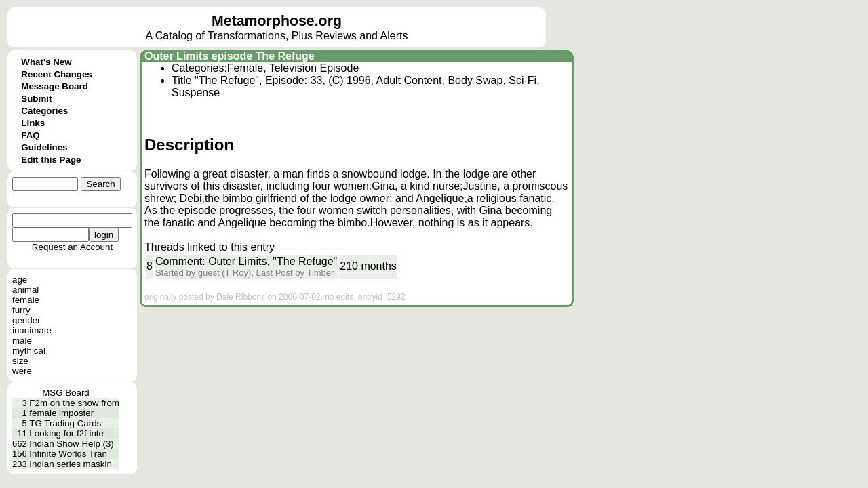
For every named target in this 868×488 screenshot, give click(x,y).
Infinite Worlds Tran (68, 454)
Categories (44, 111)
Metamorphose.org (277, 21)
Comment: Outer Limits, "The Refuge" (246, 261)
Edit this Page (51, 160)
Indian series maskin (71, 464)
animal (25, 290)
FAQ (30, 135)
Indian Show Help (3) (71, 444)
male (22, 341)
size (20, 361)
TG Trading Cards (65, 423)
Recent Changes (56, 74)
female (26, 300)
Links (33, 123)
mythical (29, 351)
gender (26, 320)
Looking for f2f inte (66, 433)
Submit (36, 99)
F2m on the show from (74, 403)
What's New (46, 62)
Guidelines (44, 147)
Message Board (55, 86)
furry (21, 310)
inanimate (32, 330)
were (22, 371)
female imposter (61, 413)
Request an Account (72, 247)
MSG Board (66, 393)
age (20, 280)
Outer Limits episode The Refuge (230, 56)
